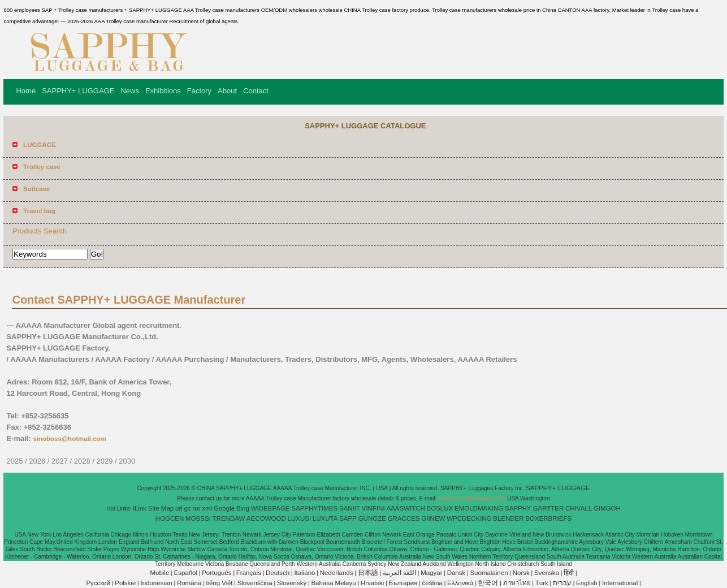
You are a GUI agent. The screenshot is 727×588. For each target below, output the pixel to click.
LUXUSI (300, 518)
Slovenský (292, 583)
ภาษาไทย (517, 583)
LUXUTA (325, 518)
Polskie (125, 583)
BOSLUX (440, 508)
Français (249, 573)
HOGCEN (170, 518)
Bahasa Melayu (333, 583)
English (587, 583)
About (227, 91)
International (620, 583)
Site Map (161, 508)
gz (188, 508)
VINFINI (373, 508)
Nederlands (337, 573)
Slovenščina (255, 583)
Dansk (456, 573)
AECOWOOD (266, 518)
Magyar (431, 573)
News (130, 91)
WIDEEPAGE (271, 508)
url (179, 508)
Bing (243, 508)
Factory (199, 91)
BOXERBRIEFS (548, 518)
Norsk (521, 573)
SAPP (348, 518)
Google (224, 508)
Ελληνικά (460, 583)
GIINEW (433, 518)
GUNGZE (372, 518)
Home (26, 91)
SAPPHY (518, 508)
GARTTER (549, 508)
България (403, 583)
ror (197, 508)
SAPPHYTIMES (314, 508)
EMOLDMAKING (479, 508)
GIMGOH (607, 508)
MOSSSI (198, 518)
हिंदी (569, 573)
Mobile (159, 573)
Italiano (304, 573)
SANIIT (350, 508)
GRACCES (404, 518)
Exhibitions (163, 91)
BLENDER (508, 518)
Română (189, 583)
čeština (432, 583)
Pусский (98, 583)
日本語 (368, 573)
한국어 (488, 583)
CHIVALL (579, 508)
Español (185, 573)
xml (207, 508)
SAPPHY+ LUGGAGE (78, 91)
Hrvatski (373, 583)
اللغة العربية (399, 573)
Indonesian (156, 583)
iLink (140, 508)
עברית (562, 583)
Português (217, 573)
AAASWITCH (405, 508)
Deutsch (278, 573)
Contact (256, 91)
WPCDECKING (469, 518)
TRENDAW (229, 518)
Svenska (547, 573)
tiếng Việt (220, 583)
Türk (542, 583)
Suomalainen (489, 573)
